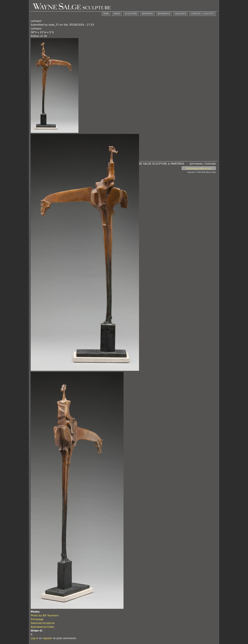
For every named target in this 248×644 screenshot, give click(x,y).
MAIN (106, 14)
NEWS (117, 14)
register (47, 638)
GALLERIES (180, 14)
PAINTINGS (147, 14)
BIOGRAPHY (164, 14)
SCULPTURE (131, 14)
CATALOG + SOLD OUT (202, 14)
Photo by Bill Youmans (45, 615)
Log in (34, 638)
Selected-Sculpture (43, 623)
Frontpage (37, 619)
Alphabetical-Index (42, 627)
